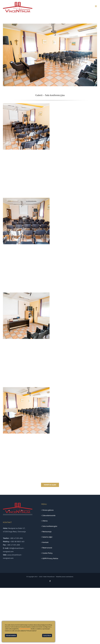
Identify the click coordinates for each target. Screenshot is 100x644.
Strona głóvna (48, 510)
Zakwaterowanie (49, 515)
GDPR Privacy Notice (50, 558)
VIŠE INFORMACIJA (25, 629)
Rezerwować (47, 548)
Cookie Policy (47, 553)
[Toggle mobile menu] (96, 6)
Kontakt (45, 542)
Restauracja (47, 532)
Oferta (45, 521)
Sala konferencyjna (50, 526)
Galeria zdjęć (47, 537)
